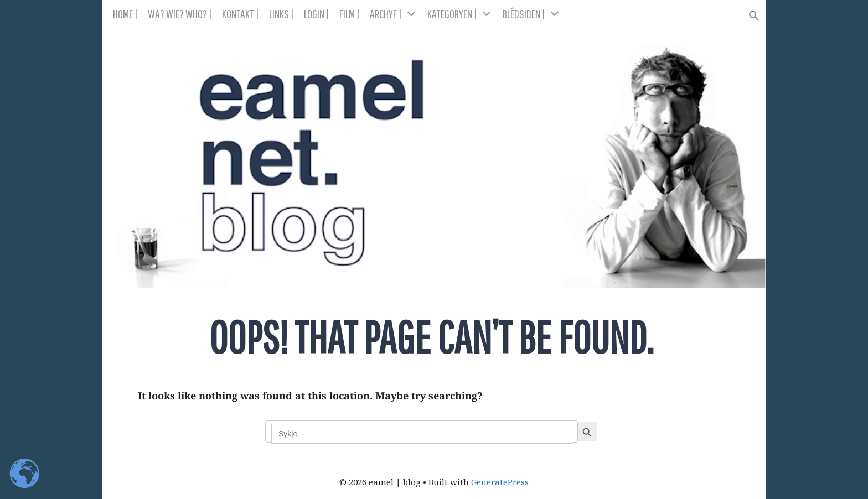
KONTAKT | (241, 14)
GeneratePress (500, 482)
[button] (749, 12)
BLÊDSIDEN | (532, 14)
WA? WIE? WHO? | (180, 14)
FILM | (350, 14)
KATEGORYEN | (460, 14)
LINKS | (281, 14)
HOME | (125, 14)
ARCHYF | (394, 14)
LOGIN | (317, 14)
